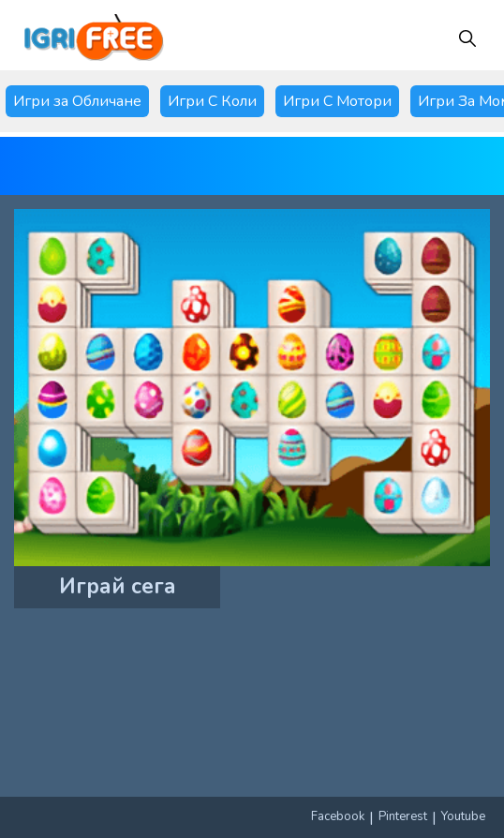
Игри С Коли (212, 101)
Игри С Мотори (337, 101)
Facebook (338, 816)
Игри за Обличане (77, 101)
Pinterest (403, 816)
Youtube (463, 816)
